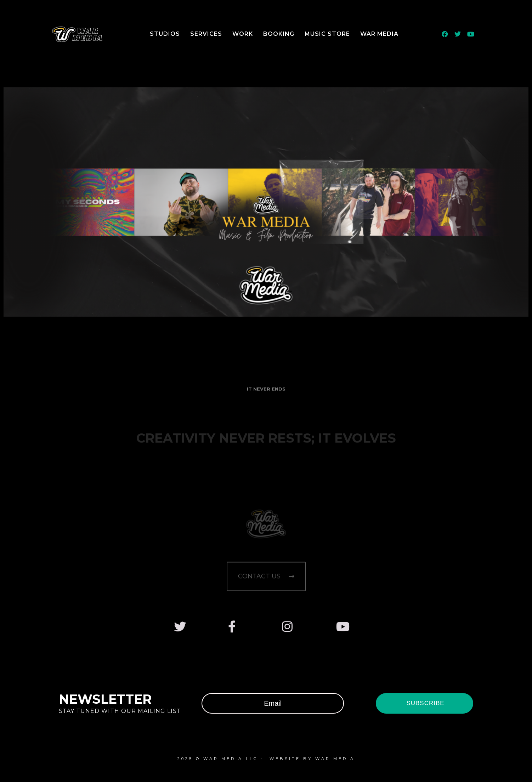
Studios (165, 34)
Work (243, 34)
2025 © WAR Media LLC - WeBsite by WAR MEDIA (266, 759)
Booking (279, 34)
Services (206, 34)
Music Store (327, 34)
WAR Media (379, 34)
